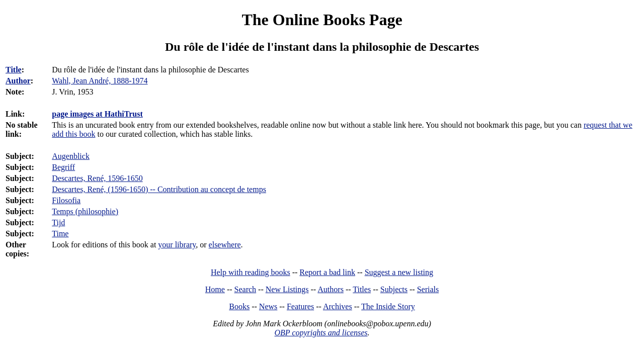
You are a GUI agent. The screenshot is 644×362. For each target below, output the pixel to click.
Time (60, 234)
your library (177, 245)
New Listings (287, 289)
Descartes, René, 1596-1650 (97, 178)
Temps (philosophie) (85, 211)
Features (300, 306)
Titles (362, 289)
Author (18, 81)
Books (239, 306)
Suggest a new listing (399, 272)
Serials (428, 289)
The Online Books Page (322, 20)
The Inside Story (388, 306)
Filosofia (66, 200)
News (268, 306)
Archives (338, 306)
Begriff (63, 167)
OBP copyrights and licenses (321, 333)
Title (14, 70)
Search (246, 289)
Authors (331, 289)
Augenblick (71, 156)
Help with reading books (251, 272)
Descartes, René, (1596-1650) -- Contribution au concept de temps (159, 189)
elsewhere (225, 245)
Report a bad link (327, 272)
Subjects (394, 289)
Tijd (58, 222)
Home (215, 289)
